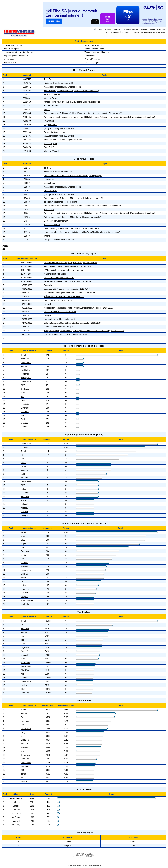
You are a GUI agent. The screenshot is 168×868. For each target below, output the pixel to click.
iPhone (47, 110)
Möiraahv (25, 359)
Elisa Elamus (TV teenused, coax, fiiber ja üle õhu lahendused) (71, 91)
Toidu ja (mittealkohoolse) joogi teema (60, 202)
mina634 (25, 466)
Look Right (26, 693)
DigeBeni (25, 647)
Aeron (24, 578)
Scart (23, 400)
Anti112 (24, 651)
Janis (23, 555)
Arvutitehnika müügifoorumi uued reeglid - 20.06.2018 (67, 266)
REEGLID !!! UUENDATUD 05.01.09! (60, 312)
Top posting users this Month (15, 56)
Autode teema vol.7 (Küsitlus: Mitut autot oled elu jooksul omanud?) (73, 198)
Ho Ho (24, 685)
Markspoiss (26, 378)
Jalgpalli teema (51, 125)
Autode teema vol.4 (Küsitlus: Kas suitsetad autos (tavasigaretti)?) (73, 102)
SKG (23, 385)
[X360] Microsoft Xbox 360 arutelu (59, 136)
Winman (25, 470)
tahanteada (26, 363)
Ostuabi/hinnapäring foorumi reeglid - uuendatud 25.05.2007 (70, 293)
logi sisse (162, 32)
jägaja (24, 544)
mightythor (26, 370)
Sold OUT (25, 574)
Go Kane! (25, 389)
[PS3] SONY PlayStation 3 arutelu (59, 128)
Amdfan (24, 478)
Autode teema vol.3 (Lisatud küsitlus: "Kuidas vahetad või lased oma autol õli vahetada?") (83, 113)
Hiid (23, 415)
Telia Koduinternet (52, 94)
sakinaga (25, 493)
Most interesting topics (94, 49)
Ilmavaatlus (49, 121)
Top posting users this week (97, 52)
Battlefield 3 (49, 147)
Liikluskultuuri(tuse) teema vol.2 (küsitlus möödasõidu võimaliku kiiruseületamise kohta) (82, 232)
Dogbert (25, 597)
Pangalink (48, 285)
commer (25, 427)
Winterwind (26, 666)
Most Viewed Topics (93, 45)
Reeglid (47, 315)
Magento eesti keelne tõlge (56, 274)
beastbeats (26, 481)
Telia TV (47, 79)
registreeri (161, 29)
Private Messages (92, 59)
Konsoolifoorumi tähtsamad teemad (59, 319)
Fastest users (9, 59)
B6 (22, 455)
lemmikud (117, 32)
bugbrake (25, 604)
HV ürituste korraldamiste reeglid (58, 327)
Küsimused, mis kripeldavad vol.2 (59, 83)
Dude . (24, 419)
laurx (23, 393)
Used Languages (92, 63)
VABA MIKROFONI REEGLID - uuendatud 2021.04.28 (68, 281)
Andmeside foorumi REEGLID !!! (58, 300)
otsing (107, 29)
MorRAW (25, 670)
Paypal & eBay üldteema (55, 132)
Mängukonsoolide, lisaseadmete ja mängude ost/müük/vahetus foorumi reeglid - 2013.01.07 (84, 331)
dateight (25, 515)
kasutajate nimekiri (131, 29)
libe (23, 640)
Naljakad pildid (50, 144)
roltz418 (25, 508)
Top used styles (9, 63)
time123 (25, 423)
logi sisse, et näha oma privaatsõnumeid (139, 32)
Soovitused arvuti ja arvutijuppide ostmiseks (63, 140)
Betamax (25, 408)
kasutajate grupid (148, 29)
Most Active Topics (11, 49)
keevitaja (25, 404)
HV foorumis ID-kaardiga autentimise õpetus (63, 270)
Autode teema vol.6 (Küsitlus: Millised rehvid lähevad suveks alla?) (73, 217)
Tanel (23, 355)
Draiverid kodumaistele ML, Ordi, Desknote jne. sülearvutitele (71, 263)
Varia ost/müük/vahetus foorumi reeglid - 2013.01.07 (67, 289)
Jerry (23, 644)
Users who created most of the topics (19, 52)
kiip (22, 397)
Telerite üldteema (51, 106)
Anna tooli (25, 366)
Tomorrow (25, 663)
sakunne (25, 412)
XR (22, 674)
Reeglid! (48, 304)
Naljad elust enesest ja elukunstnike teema (63, 87)
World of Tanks (50, 98)
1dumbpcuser (27, 600)
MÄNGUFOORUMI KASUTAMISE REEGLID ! (64, 297)
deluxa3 (24, 504)
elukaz (24, 500)
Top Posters (90, 56)
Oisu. (23, 463)
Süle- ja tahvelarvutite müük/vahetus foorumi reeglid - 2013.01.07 (72, 323)
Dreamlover (26, 381)
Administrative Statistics (13, 45)
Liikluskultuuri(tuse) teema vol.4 (58, 221)
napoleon (25, 589)
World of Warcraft (52, 151)
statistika (118, 29)
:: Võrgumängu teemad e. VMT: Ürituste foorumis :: (66, 334)
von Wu (24, 512)
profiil (108, 32)
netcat (24, 489)
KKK (101, 29)
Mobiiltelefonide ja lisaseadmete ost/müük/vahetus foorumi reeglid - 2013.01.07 (79, 308)
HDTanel (25, 374)
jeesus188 (26, 566)
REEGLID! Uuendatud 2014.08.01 (59, 278)
